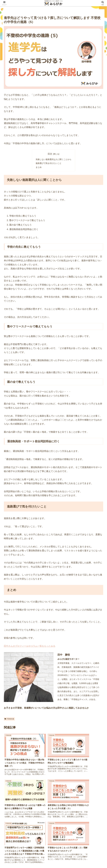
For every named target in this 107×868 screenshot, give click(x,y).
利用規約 (72, 860)
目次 (50, 154)
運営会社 (17, 860)
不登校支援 (9, 719)
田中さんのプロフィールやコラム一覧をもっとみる (30, 646)
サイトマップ (28, 860)
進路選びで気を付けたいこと (49, 163)
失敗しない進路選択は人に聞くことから (53, 159)
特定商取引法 (61, 860)
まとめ (39, 168)
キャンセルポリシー (86, 860)
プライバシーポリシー (44, 860)
